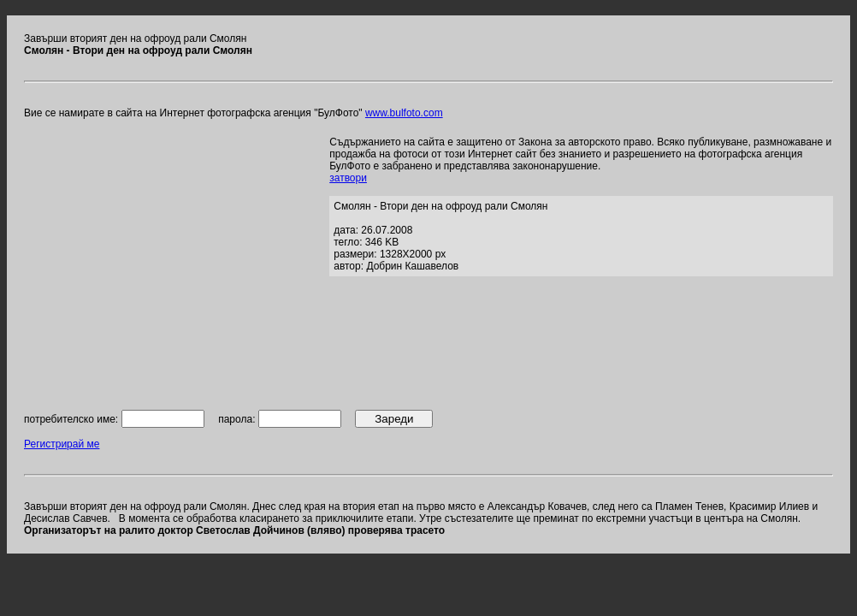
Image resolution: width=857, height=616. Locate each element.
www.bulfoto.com (404, 113)
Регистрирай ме (62, 444)
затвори (348, 178)
